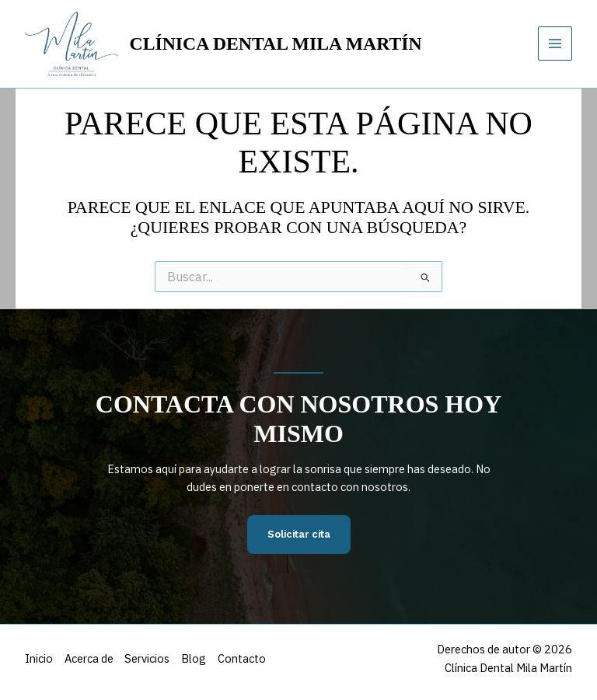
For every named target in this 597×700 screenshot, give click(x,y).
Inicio (39, 658)
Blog (197, 658)
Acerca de (90, 658)
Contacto (246, 658)
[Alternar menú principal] (555, 44)
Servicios (149, 658)
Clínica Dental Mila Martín (276, 44)
